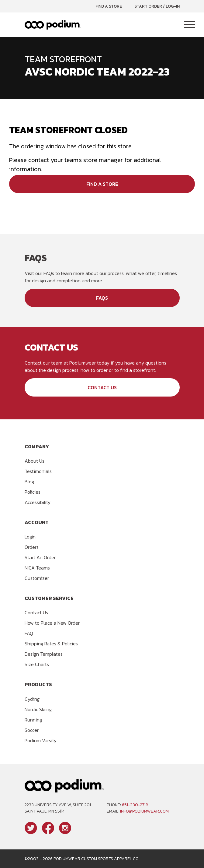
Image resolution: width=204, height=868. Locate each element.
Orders (32, 547)
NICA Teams (37, 568)
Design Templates (44, 654)
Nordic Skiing (38, 709)
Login (30, 537)
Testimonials (38, 471)
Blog (29, 482)
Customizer (37, 578)
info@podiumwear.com (144, 811)
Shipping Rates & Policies (51, 644)
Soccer (32, 730)
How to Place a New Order (52, 623)
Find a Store (109, 6)
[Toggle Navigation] (190, 25)
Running (33, 720)
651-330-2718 (135, 805)
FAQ (29, 633)
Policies (33, 492)
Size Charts (37, 664)
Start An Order (40, 557)
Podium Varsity (41, 740)
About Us (35, 461)
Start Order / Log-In (157, 6)
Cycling (32, 699)
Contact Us (102, 387)
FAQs (102, 298)
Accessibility (38, 502)
